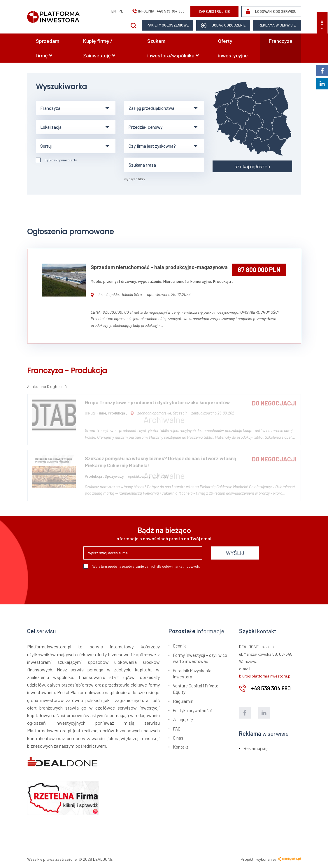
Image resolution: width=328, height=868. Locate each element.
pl (121, 11)
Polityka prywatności (192, 710)
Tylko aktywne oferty (56, 160)
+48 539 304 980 (171, 11)
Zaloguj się (183, 719)
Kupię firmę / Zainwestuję (99, 48)
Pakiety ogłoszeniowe (168, 25)
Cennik (179, 646)
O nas (178, 738)
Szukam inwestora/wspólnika (173, 48)
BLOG (322, 24)
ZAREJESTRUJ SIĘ (214, 11)
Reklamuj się (256, 748)
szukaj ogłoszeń (252, 166)
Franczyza (281, 41)
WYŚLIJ (235, 553)
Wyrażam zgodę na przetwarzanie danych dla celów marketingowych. (142, 566)
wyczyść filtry (135, 179)
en (114, 11)
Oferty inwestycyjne (233, 48)
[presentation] (128, 584)
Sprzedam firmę (48, 48)
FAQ (177, 729)
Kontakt (181, 747)
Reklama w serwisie (277, 25)
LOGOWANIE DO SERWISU (271, 12)
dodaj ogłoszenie (223, 25)
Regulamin (183, 701)
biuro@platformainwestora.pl (265, 676)
